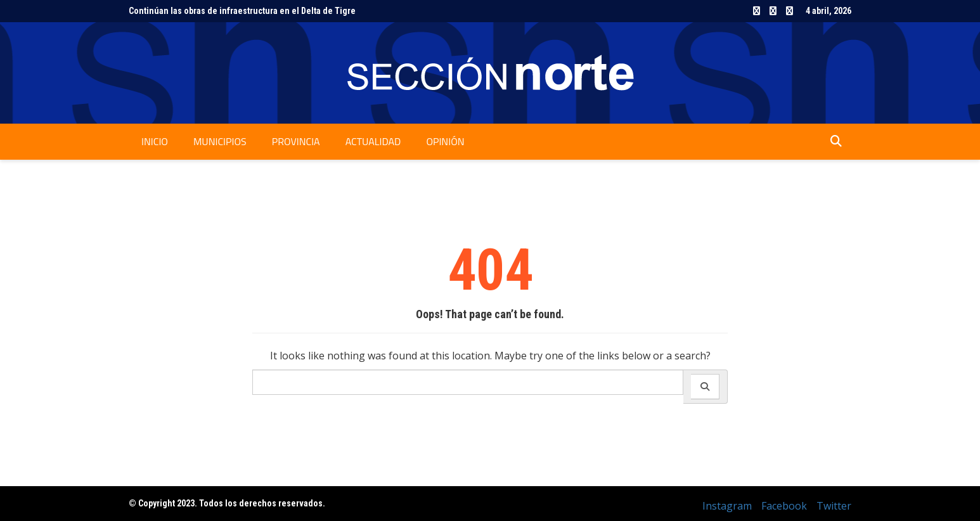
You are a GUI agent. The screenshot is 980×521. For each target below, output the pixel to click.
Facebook (773, 11)
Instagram (757, 11)
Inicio (155, 141)
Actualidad (373, 141)
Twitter (790, 11)
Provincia (296, 141)
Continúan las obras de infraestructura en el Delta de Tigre (242, 11)
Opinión (445, 141)
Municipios (220, 141)
